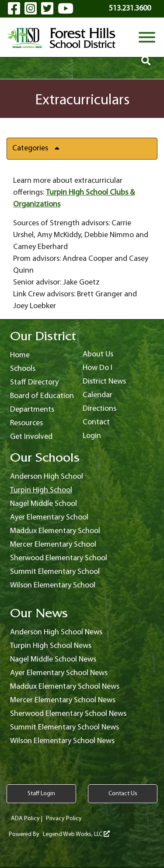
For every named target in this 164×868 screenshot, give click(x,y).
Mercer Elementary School (53, 545)
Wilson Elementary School (53, 585)
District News (104, 382)
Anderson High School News (56, 632)
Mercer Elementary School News (63, 700)
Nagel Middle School (44, 504)
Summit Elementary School (55, 572)
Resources (26, 423)
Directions (99, 409)
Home (20, 355)
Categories (39, 148)
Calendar (98, 395)
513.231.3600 (130, 9)
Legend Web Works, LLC (76, 834)
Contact (96, 422)
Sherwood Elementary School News (68, 714)
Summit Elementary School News (65, 727)
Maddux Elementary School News (65, 687)
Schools (23, 369)
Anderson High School (47, 477)
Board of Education (42, 396)
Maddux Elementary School (55, 531)
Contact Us (123, 794)
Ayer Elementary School (49, 518)
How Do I (98, 368)
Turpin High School (41, 490)
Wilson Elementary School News (62, 741)
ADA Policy (25, 819)
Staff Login (41, 794)
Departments (32, 410)
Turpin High (66, 193)
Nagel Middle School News (53, 660)
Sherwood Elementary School (59, 558)
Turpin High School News (51, 646)
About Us (98, 354)
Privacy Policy (64, 819)
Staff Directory (34, 382)
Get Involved (31, 437)
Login (92, 436)
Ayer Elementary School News (59, 673)
